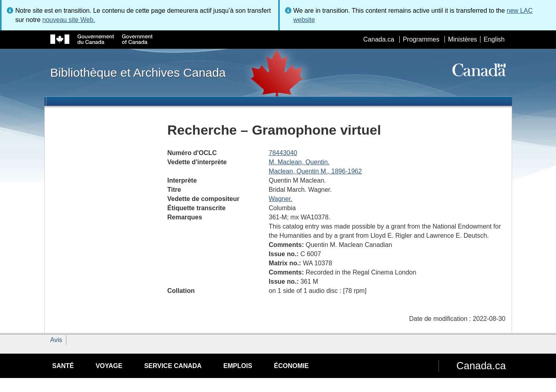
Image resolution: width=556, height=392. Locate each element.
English (494, 39)
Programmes (421, 39)
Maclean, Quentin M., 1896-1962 (315, 171)
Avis (56, 340)
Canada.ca (379, 39)
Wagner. (280, 199)
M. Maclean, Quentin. (299, 162)
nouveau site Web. (69, 20)
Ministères (463, 39)
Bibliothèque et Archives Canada (138, 72)
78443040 (283, 153)
